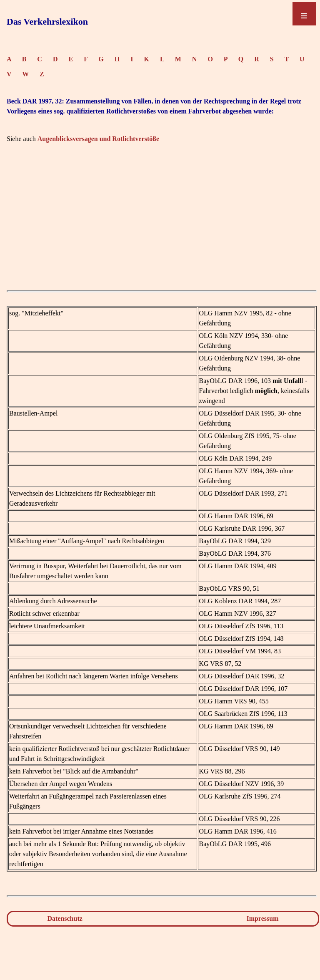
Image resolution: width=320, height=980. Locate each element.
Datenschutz (65, 918)
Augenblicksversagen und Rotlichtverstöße (98, 139)
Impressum (263, 918)
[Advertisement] (162, 227)
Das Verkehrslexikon (47, 21)
